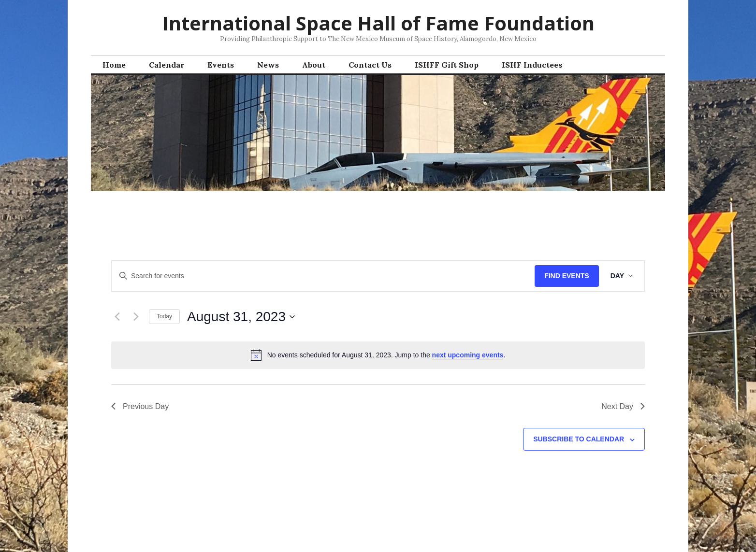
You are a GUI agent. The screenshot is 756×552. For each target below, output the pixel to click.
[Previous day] (117, 317)
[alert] (378, 355)
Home (114, 65)
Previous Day (140, 406)
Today (164, 316)
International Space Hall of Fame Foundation (378, 23)
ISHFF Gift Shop (447, 65)
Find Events (567, 276)
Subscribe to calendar (579, 439)
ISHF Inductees (532, 65)
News (268, 65)
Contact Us (370, 65)
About (314, 65)
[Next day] (136, 317)
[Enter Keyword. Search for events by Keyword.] (323, 276)
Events (221, 65)
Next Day (623, 406)
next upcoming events (468, 355)
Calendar (167, 65)
